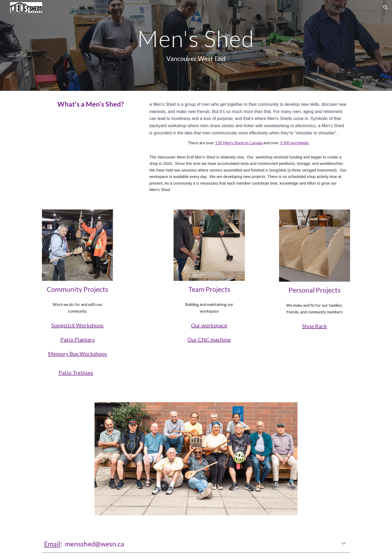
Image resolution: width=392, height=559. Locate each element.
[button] (386, 7)
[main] (196, 45)
